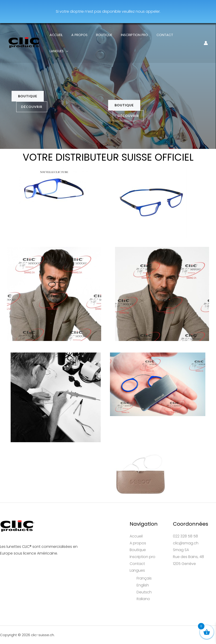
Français (144, 578)
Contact (162, 35)
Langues (184, 35)
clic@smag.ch (186, 543)
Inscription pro (133, 35)
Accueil (61, 35)
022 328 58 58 (185, 536)
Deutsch (144, 592)
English (143, 585)
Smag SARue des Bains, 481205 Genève (188, 557)
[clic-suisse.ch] (24, 35)
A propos (82, 35)
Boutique (105, 35)
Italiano (143, 599)
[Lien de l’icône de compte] (206, 35)
